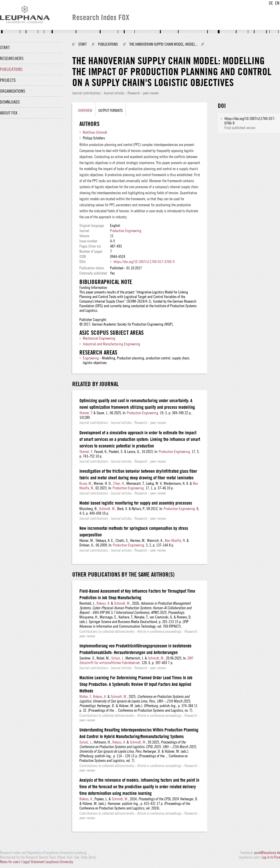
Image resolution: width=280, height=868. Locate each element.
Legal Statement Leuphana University (48, 862)
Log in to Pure (271, 857)
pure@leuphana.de (267, 853)
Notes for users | (11, 862)
